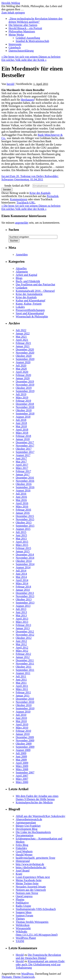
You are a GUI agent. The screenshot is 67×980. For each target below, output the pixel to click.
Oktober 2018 (24, 410)
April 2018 (22, 430)
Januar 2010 (23, 734)
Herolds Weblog (11, 3)
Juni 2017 (21, 458)
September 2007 (25, 772)
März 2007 (22, 779)
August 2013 (23, 606)
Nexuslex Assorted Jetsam (31, 887)
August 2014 (23, 567)
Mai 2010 (21, 721)
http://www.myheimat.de (30, 864)
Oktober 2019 (24, 388)
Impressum (15, 44)
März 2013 (22, 622)
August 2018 (23, 417)
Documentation (25, 835)
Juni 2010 (21, 718)
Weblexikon (23, 925)
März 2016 (22, 506)
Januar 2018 (23, 439)
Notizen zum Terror (27, 893)
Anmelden (22, 255)
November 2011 (25, 664)
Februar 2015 (23, 548)
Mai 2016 (21, 500)
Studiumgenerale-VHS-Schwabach (36, 909)
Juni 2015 (21, 535)
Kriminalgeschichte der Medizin (34, 802)
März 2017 (22, 468)
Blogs (19, 278)
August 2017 (23, 455)
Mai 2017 (21, 462)
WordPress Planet (26, 938)
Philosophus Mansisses (22, 31)
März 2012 (22, 651)
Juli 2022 (21, 330)
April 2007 (22, 776)
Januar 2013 (23, 628)
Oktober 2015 (24, 522)
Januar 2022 (23, 333)
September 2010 (25, 708)
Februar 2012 (23, 654)
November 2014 (25, 558)
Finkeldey (21, 848)
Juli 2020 (21, 365)
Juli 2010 (21, 715)
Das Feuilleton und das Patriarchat (35, 284)
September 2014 (25, 564)
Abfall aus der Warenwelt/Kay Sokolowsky (40, 816)
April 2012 (22, 647)
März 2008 (22, 769)
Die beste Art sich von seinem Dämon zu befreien (31, 57)
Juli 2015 (21, 532)
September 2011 (25, 670)
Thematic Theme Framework (18, 977)
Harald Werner (24, 855)
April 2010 (22, 724)
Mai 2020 (21, 369)
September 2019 (25, 391)
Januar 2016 (23, 513)
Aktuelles (21, 268)
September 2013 (25, 603)
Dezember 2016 (25, 478)
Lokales (20, 307)
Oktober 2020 (24, 356)
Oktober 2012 (24, 638)
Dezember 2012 (25, 631)
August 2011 (23, 673)
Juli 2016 (21, 494)
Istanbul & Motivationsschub (32, 41)
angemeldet (22, 223)
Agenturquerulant (26, 823)
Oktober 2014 (24, 561)
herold (10, 84)
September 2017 (25, 452)
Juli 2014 (21, 571)
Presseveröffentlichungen (30, 310)
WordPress (27, 974)
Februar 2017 (23, 471)
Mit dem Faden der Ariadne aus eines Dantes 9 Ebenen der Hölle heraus (37, 798)
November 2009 (25, 740)
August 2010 (23, 712)
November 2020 (25, 353)
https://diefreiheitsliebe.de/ (31, 867)
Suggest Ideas (24, 912)
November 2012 (25, 635)
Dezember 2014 (25, 555)
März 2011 (22, 689)
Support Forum (24, 915)
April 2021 (22, 340)
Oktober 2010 (24, 705)
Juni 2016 (21, 497)
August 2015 (23, 529)
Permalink (53, 196)
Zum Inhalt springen (13, 13)
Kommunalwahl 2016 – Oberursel (35, 291)
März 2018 (22, 433)
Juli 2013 (21, 609)
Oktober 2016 (24, 484)
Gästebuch (15, 47)
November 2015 (25, 519)
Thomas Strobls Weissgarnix (32, 922)
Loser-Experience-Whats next (33, 877)
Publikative (22, 903)
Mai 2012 (21, 644)
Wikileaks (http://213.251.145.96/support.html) (37, 933)
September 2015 (25, 526)
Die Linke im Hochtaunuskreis (33, 832)
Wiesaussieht (23, 928)
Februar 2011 (23, 692)
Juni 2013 (21, 612)
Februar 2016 (23, 510)
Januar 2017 (23, 474)
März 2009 (22, 766)
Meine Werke (16, 35)
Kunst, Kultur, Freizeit (29, 304)
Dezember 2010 (25, 699)
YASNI (20, 941)
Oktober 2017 (24, 449)
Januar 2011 (23, 696)
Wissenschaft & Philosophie (32, 316)
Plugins (20, 899)
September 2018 (25, 414)
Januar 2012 (23, 657)
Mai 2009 (21, 760)
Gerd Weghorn (24, 851)
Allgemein (22, 272)
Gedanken (22, 288)
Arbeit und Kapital (26, 275)
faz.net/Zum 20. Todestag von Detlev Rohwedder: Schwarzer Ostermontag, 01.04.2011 (30, 178)
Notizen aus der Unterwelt (31, 890)
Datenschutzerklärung (21, 51)
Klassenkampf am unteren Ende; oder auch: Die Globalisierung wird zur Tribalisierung (40, 964)
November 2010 (25, 702)
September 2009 (25, 747)
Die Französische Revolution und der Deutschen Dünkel (38, 956)
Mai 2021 (21, 337)
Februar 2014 (23, 587)
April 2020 (22, 372)
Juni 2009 (21, 756)
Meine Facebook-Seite (29, 880)
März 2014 (22, 583)
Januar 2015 (23, 551)
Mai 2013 (21, 615)
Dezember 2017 (25, 442)
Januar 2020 (23, 378)
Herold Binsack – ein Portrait (25, 28)
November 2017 (25, 446)
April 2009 (22, 763)
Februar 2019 (23, 401)
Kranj (19, 874)
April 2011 (22, 686)
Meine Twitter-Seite (27, 883)
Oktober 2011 (24, 667)
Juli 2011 (21, 676)
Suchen (14, 230)
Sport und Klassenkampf (30, 313)
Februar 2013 (23, 625)
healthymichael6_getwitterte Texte (35, 858)
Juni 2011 (21, 680)
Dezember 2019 (25, 381)
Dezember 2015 (25, 516)
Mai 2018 (21, 426)
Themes (20, 919)
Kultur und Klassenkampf (30, 300)
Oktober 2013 (24, 599)
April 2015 (22, 542)
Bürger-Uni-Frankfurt (28, 826)
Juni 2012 (21, 641)
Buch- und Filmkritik (28, 281)
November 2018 (25, 407)
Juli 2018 (21, 420)
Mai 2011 (21, 683)
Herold (20, 955)
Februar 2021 (23, 343)
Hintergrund (23, 861)
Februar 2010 (23, 731)
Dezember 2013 (25, 593)
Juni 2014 (21, 574)
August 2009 (23, 750)
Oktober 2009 (24, 744)
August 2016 (23, 490)
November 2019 (25, 385)
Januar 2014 (23, 590)
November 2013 (25, 596)
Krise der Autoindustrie (29, 294)
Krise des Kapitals (40, 193)
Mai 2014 (21, 577)
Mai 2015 (21, 539)
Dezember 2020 (25, 349)
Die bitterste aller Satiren (23, 25)
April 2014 (22, 580)
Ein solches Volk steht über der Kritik (24, 60)
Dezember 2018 (25, 404)
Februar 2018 (23, 436)
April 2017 (22, 465)
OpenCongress (24, 896)
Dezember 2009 (25, 737)
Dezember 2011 (25, 660)
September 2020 (25, 359)
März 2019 (22, 398)
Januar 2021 (23, 346)
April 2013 (22, 619)
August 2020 (23, 362)
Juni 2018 (21, 423)
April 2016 (22, 503)
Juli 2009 (21, 753)
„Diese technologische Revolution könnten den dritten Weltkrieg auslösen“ (35, 20)
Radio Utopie (23, 906)
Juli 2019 (21, 394)
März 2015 (22, 545)
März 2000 (22, 782)
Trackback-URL (26, 203)
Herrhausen (27, 100)
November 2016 (25, 481)
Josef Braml (23, 871)
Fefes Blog (22, 845)
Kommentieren (19, 199)
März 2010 (22, 728)
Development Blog (27, 829)
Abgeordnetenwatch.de (29, 819)
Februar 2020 (23, 375)
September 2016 (25, 487)
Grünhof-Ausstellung (28, 38)
